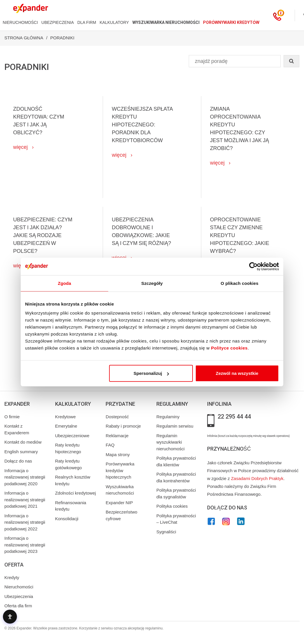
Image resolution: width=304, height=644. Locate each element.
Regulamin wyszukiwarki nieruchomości (171, 442)
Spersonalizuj (151, 373)
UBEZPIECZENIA (58, 22)
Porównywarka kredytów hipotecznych (120, 471)
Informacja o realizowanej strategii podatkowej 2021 (25, 500)
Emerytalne (66, 426)
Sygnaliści (166, 532)
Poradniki (62, 38)
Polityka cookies (172, 506)
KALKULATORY (114, 22)
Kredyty (12, 578)
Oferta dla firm (18, 606)
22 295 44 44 (234, 417)
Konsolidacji (67, 519)
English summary (21, 452)
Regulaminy (168, 417)
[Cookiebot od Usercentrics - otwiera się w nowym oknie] (253, 266)
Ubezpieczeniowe (72, 436)
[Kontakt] (277, 15)
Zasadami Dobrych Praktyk (257, 479)
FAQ (110, 445)
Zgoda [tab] (64, 283)
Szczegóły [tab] (152, 283)
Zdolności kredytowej (76, 493)
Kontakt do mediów (23, 442)
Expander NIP (119, 503)
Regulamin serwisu (175, 426)
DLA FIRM (87, 22)
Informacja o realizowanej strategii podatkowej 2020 (25, 477)
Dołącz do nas (18, 461)
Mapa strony (118, 455)
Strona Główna (24, 38)
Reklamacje (117, 436)
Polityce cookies (229, 348)
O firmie (12, 417)
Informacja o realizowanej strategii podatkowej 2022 (25, 522)
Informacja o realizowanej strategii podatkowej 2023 (25, 545)
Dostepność (117, 417)
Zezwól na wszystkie (237, 373)
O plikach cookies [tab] (239, 283)
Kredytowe (65, 417)
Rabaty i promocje (123, 426)
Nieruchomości (19, 587)
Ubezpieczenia (19, 597)
